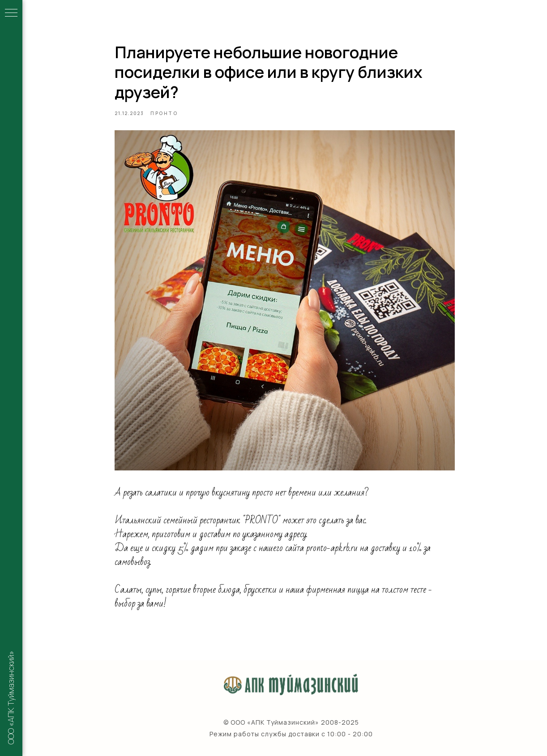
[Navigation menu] (11, 13)
